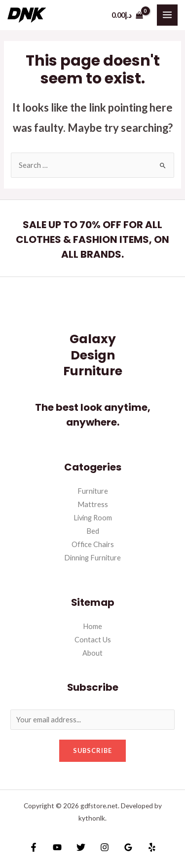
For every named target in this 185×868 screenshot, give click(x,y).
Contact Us (93, 640)
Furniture (93, 491)
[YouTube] (57, 847)
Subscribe (92, 750)
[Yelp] (152, 847)
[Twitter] (81, 847)
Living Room (93, 518)
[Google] (128, 847)
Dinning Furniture (92, 558)
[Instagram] (105, 847)
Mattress (93, 504)
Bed (93, 531)
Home (92, 626)
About (92, 653)
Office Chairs (93, 544)
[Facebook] (34, 847)
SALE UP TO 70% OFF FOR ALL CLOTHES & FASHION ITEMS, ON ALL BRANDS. (92, 239)
